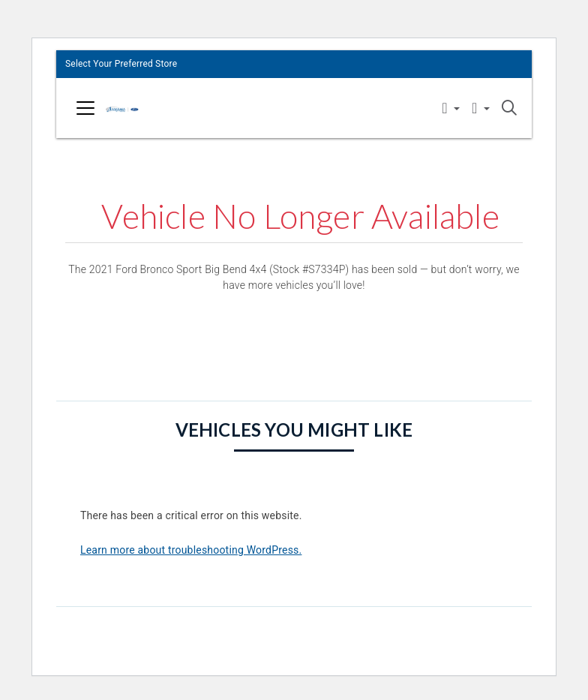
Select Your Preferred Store (121, 64)
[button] (451, 109)
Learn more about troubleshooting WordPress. (191, 550)
